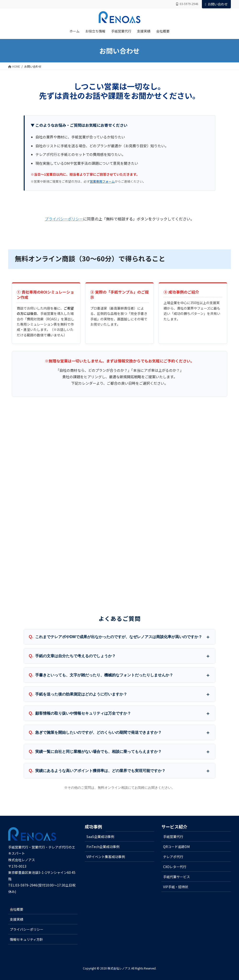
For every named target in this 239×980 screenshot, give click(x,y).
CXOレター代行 (175, 867)
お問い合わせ (216, 4)
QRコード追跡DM (176, 847)
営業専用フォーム (102, 181)
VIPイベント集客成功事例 (106, 857)
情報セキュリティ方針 (26, 939)
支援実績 (17, 919)
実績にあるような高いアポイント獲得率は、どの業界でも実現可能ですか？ (100, 771)
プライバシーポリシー (64, 219)
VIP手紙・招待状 (176, 887)
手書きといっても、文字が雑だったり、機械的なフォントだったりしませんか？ (104, 675)
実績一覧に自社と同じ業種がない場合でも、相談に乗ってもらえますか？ (98, 752)
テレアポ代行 (173, 857)
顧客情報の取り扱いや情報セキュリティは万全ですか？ (83, 713)
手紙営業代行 (173, 837)
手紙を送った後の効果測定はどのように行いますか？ (81, 694)
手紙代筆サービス (176, 877)
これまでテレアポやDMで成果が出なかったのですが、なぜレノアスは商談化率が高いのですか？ (119, 637)
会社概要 (17, 909)
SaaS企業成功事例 (100, 837)
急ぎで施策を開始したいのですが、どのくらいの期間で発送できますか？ (98, 732)
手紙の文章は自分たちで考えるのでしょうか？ (75, 656)
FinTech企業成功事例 (103, 847)
